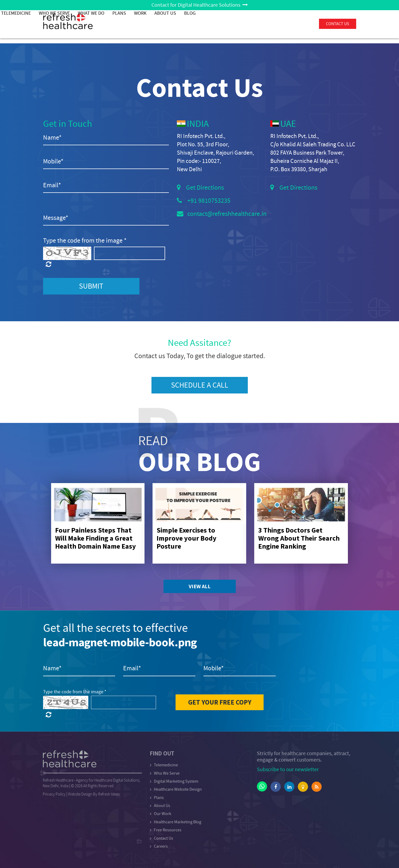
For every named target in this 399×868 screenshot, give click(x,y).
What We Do (194, 24)
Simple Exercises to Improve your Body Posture (187, 538)
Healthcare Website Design (178, 789)
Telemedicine (119, 24)
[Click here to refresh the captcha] (67, 265)
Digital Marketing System (176, 781)
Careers (161, 846)
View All (200, 586)
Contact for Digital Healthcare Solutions (200, 5)
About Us (268, 24)
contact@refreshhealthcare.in (227, 214)
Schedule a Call (200, 385)
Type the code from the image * (85, 241)
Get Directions (205, 188)
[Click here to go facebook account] (276, 787)
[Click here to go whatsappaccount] (262, 786)
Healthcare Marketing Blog (178, 822)
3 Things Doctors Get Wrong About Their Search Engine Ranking (299, 538)
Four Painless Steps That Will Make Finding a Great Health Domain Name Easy (96, 538)
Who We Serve (157, 24)
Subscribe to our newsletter (288, 769)
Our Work (163, 814)
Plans (159, 798)
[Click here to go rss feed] (317, 787)
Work (243, 24)
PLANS (222, 24)
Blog (293, 24)
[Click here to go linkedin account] (289, 787)
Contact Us (164, 838)
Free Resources (168, 830)
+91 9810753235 (209, 201)
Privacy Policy (54, 794)
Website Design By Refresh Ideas (94, 794)
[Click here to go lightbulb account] (303, 787)
